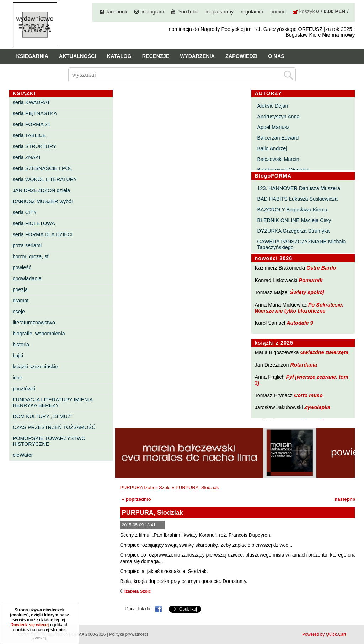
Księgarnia (32, 56)
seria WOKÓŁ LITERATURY (45, 179)
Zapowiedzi (241, 56)
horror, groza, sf (31, 256)
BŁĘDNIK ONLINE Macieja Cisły (294, 220)
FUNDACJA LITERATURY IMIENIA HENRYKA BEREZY (53, 402)
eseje (19, 312)
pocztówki (24, 389)
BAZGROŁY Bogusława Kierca (292, 210)
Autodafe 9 (300, 323)
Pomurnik (311, 280)
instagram (153, 12)
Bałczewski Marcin (278, 159)
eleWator (23, 455)
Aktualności (78, 56)
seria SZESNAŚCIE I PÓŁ (42, 168)
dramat (21, 301)
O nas (276, 56)
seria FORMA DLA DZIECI (43, 234)
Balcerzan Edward (278, 138)
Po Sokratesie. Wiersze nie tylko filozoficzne (299, 308)
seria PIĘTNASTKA (35, 113)
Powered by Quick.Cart (324, 634)
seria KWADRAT (32, 102)
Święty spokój (307, 292)
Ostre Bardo (321, 268)
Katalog (119, 56)
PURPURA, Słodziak (197, 488)
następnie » (347, 499)
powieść (22, 267)
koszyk (307, 11)
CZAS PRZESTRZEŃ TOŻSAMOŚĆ (54, 427)
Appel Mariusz (273, 127)
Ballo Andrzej (272, 148)
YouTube (188, 12)
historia (21, 345)
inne (18, 378)
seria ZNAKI (27, 157)
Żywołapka (317, 407)
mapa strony (220, 12)
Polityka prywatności (129, 634)
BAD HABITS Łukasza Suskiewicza (297, 199)
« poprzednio (136, 499)
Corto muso (308, 395)
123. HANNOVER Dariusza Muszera (299, 188)
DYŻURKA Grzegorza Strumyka (293, 231)
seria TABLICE (30, 135)
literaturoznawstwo (34, 323)
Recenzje (156, 56)
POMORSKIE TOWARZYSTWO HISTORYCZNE (49, 441)
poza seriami (27, 245)
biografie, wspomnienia (39, 334)
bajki (18, 356)
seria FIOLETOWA (34, 223)
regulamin (252, 12)
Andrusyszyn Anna (278, 117)
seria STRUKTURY (35, 146)
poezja (20, 289)
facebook (117, 12)
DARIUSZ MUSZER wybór (43, 201)
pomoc (278, 12)
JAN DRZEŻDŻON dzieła (42, 190)
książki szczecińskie (36, 367)
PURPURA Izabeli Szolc (145, 488)
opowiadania (27, 278)
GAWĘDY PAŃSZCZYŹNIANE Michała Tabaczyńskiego (301, 244)
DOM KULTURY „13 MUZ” (43, 416)
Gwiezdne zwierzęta (324, 352)
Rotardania (304, 365)
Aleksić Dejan (272, 106)
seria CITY (25, 212)
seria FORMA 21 (32, 124)
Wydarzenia (197, 56)
